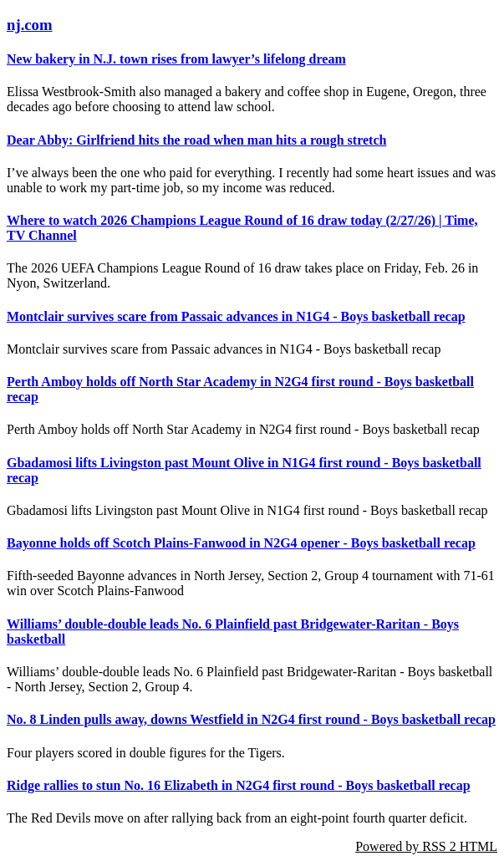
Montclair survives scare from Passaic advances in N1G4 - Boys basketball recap (236, 316)
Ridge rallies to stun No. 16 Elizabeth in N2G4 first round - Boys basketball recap (239, 785)
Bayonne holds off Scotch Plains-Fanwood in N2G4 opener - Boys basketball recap (241, 543)
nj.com (30, 25)
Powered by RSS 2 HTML (426, 846)
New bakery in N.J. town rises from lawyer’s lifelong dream (176, 59)
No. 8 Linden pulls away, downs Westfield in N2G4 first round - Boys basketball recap (251, 719)
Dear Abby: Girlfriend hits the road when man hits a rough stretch (196, 140)
